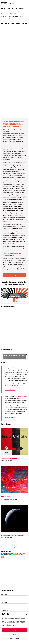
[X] (6, 554)
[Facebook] (3, 554)
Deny (14, 634)
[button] (27, 615)
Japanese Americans (13, 254)
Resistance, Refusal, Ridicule (9, 458)
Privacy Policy (15, 642)
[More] (3, 557)
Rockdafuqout (9, 418)
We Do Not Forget (6, 497)
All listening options (14, 275)
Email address (5, 610)
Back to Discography (14, 546)
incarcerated (6, 256)
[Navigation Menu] (26, 3)
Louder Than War (10, 390)
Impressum (21, 642)
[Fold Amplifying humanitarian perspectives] (12, 3)
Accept (15, 630)
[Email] (24, 554)
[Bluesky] (21, 554)
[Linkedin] (12, 554)
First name (4, 595)
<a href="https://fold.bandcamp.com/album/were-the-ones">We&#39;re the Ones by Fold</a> (14, 71)
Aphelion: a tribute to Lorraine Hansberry (12, 535)
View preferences (14, 638)
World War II (16, 256)
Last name (4, 602)
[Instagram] (18, 554)
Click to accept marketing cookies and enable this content (15, 296)
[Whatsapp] (15, 554)
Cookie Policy (9, 642)
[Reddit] (9, 554)
